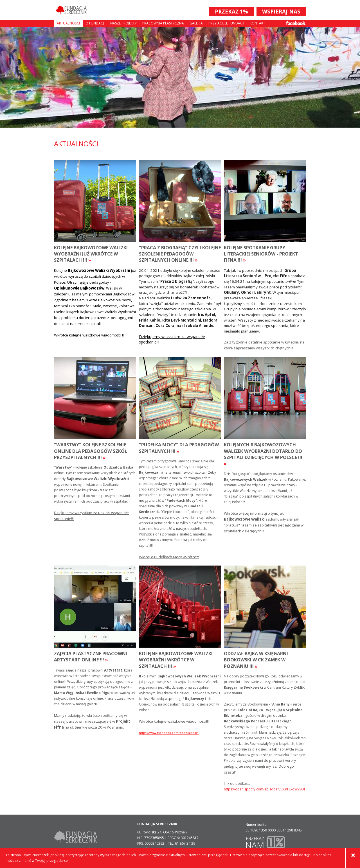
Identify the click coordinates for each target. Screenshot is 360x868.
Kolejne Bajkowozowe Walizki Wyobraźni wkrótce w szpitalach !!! (176, 660)
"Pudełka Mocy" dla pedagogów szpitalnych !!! (179, 448)
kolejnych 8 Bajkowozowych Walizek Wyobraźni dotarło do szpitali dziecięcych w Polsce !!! (263, 454)
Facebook (296, 23)
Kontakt (257, 23)
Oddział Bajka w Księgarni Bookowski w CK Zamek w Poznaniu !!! (256, 660)
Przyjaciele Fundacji (226, 23)
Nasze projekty (123, 23)
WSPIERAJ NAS (281, 12)
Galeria (196, 23)
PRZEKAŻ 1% (231, 12)
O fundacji (95, 23)
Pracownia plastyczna (163, 23)
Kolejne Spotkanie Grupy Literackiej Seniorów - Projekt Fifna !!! (261, 254)
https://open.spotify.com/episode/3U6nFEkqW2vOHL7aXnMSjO (265, 789)
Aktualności (68, 23)
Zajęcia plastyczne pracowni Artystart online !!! (91, 657)
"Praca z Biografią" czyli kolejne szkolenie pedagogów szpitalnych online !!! (180, 254)
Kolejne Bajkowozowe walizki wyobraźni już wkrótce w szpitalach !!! (91, 254)
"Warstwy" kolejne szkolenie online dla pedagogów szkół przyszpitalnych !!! (91, 451)
